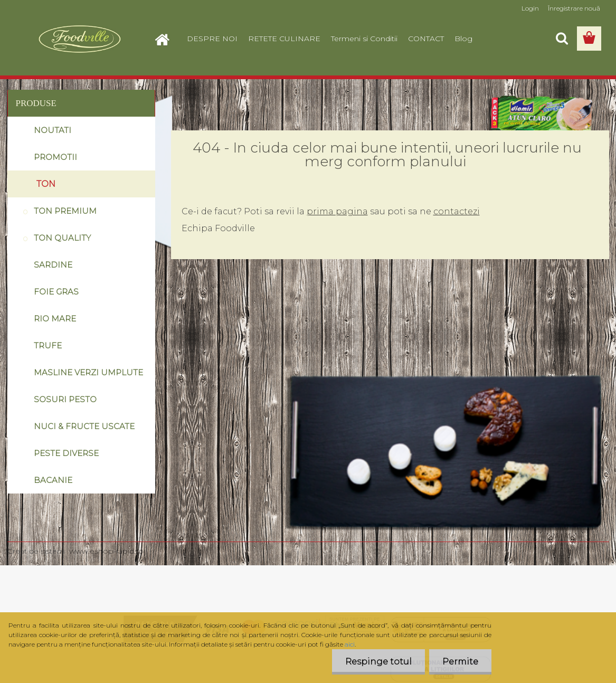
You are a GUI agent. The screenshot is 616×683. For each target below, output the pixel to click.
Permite (460, 662)
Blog (463, 39)
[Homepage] (167, 39)
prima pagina (337, 211)
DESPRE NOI (212, 39)
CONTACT (426, 39)
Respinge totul (378, 662)
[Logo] (80, 39)
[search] (562, 39)
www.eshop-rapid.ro (106, 551)
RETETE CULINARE (284, 39)
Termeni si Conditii (364, 39)
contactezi (457, 211)
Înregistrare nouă (574, 8)
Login (530, 8)
